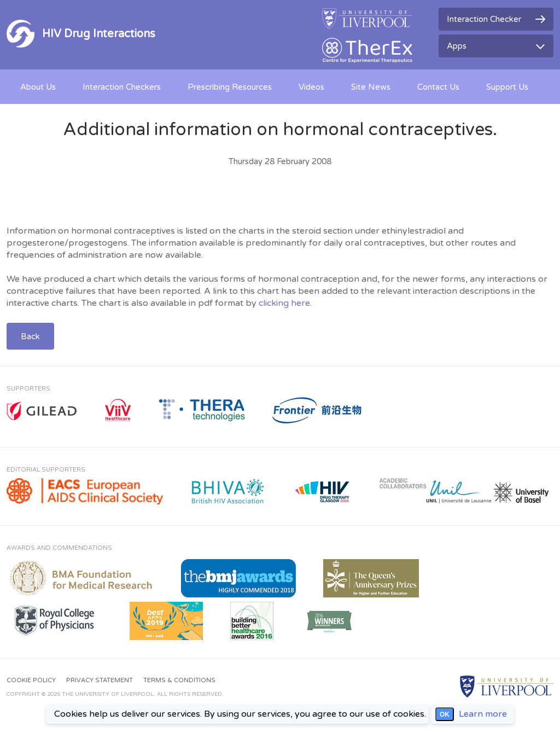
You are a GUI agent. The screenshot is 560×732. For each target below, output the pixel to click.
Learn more (483, 714)
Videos (311, 87)
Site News (371, 87)
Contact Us (438, 87)
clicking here (284, 303)
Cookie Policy (31, 680)
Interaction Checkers (122, 87)
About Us (38, 87)
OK (445, 714)
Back (30, 336)
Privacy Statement (100, 680)
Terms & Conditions (179, 680)
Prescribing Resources (230, 87)
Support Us (507, 87)
